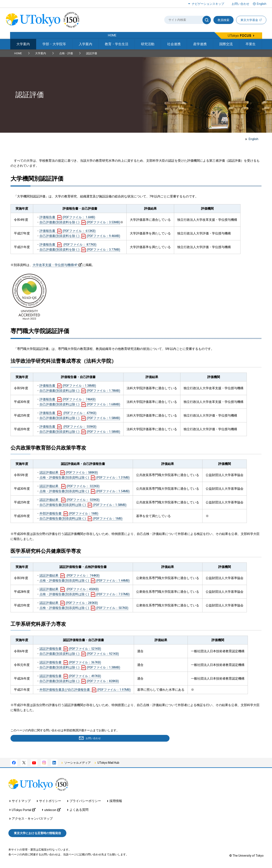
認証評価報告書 (70, 649)
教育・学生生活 (117, 44)
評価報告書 (67, 217)
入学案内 (85, 44)
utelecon (53, 811)
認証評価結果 (69, 472)
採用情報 (116, 802)
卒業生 (251, 44)
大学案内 (23, 44)
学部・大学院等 (54, 44)
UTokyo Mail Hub (108, 763)
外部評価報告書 (69, 513)
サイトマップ (21, 802)
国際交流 (226, 44)
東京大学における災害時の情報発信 (37, 834)
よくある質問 (79, 811)
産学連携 (200, 44)
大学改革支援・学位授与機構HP (57, 265)
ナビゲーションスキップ (208, 4)
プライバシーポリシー (85, 802)
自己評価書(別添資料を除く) (80, 222)
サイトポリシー (50, 802)
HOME (18, 53)
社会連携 (174, 44)
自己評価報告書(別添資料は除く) (83, 505)
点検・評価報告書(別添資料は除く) (85, 478)
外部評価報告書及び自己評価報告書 (85, 690)
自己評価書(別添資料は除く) (80, 391)
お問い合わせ (240, 4)
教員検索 (223, 20)
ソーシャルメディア (78, 763)
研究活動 (148, 44)
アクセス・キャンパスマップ (32, 820)
